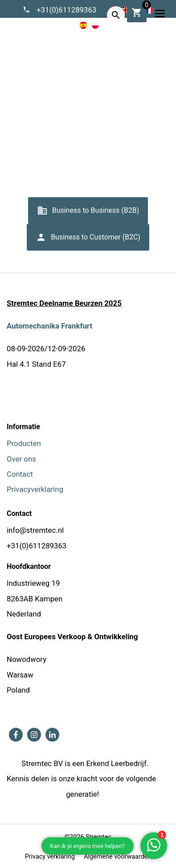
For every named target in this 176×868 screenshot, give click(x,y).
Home (47, 126)
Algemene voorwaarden (101, 126)
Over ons (21, 459)
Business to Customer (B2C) (88, 240)
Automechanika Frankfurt (49, 326)
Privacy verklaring (50, 857)
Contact (20, 474)
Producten (24, 443)
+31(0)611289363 (67, 10)
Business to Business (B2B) (88, 214)
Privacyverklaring (35, 489)
